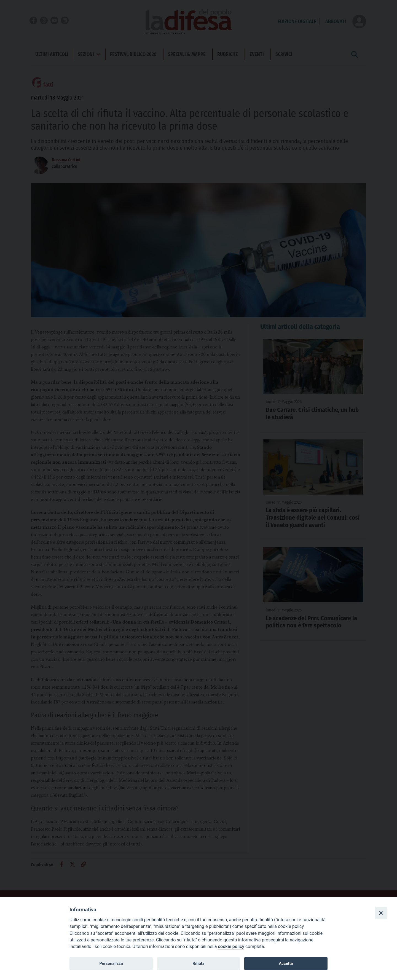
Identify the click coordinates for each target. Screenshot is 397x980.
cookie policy (231, 947)
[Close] (381, 913)
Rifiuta (198, 963)
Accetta (286, 963)
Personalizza (111, 963)
